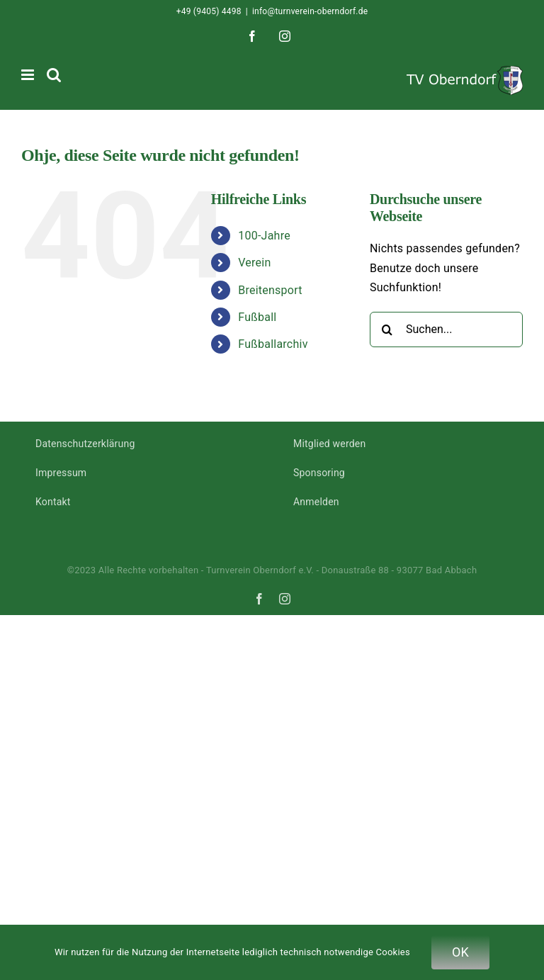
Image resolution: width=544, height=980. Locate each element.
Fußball (257, 317)
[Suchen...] (446, 330)
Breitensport (270, 290)
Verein (254, 263)
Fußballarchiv (273, 344)
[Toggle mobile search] (54, 75)
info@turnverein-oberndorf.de (310, 11)
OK (460, 952)
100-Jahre (264, 236)
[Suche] (387, 330)
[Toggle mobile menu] (29, 75)
